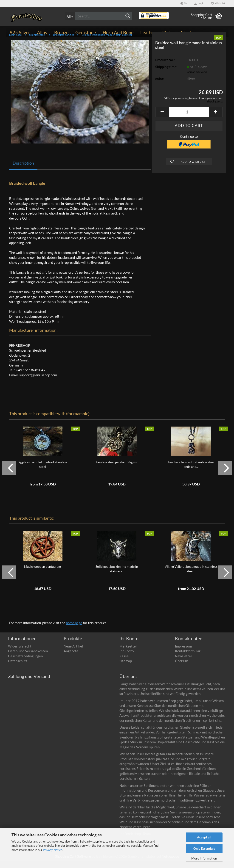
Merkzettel (128, 653)
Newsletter (184, 663)
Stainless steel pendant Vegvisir (117, 469)
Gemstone (86, 32)
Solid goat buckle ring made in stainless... (117, 576)
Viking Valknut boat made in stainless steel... (191, 576)
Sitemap (126, 668)
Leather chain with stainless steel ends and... (191, 471)
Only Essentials (204, 848)
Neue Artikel (73, 653)
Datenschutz (18, 668)
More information (204, 858)
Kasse (124, 663)
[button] (184, 3)
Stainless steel (177, 32)
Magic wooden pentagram (43, 573)
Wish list (218, 3)
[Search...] (70, 16)
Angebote (71, 658)
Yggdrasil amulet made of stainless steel (43, 471)
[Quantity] (189, 119)
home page (74, 630)
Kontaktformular (188, 658)
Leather (148, 32)
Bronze (61, 32)
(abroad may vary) (197, 79)
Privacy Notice (53, 850)
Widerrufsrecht (20, 653)
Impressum (183, 653)
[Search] (128, 16)
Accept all (204, 837)
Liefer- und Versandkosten (28, 658)
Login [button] (199, 3)
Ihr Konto (127, 658)
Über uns (182, 668)
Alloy (42, 32)
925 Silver (20, 32)
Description (23, 170)
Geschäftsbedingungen (25, 663)
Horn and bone (118, 32)
